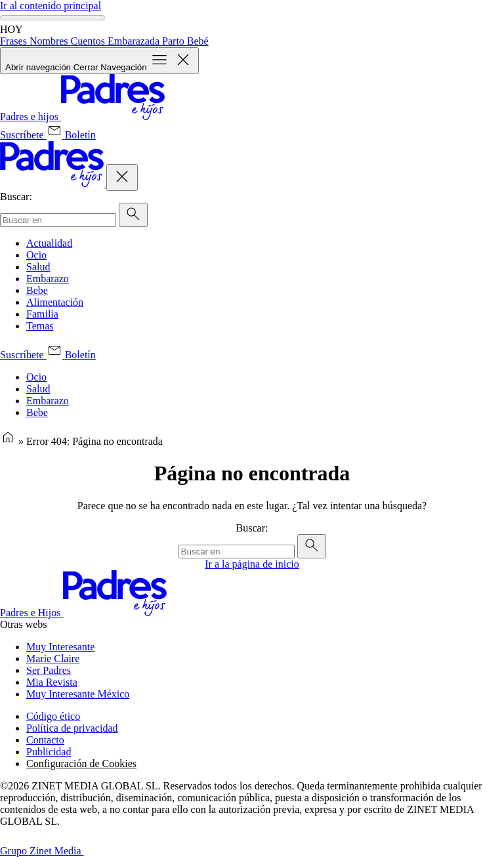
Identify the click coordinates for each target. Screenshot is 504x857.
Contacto (45, 740)
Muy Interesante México (78, 694)
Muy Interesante (60, 647)
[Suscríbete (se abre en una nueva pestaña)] (23, 135)
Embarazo (48, 279)
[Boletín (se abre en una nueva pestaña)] (71, 135)
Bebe (37, 290)
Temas (40, 326)
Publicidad (49, 752)
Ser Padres (49, 670)
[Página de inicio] (8, 441)
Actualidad (49, 243)
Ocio (36, 255)
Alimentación (55, 302)
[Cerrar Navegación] (122, 178)
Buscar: (16, 197)
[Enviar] (133, 215)
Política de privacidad (72, 728)
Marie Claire (53, 658)
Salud (38, 267)
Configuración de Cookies (81, 763)
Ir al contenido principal (51, 6)
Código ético (53, 716)
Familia (42, 314)
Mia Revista (52, 682)
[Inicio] (82, 116)
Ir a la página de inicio (252, 564)
